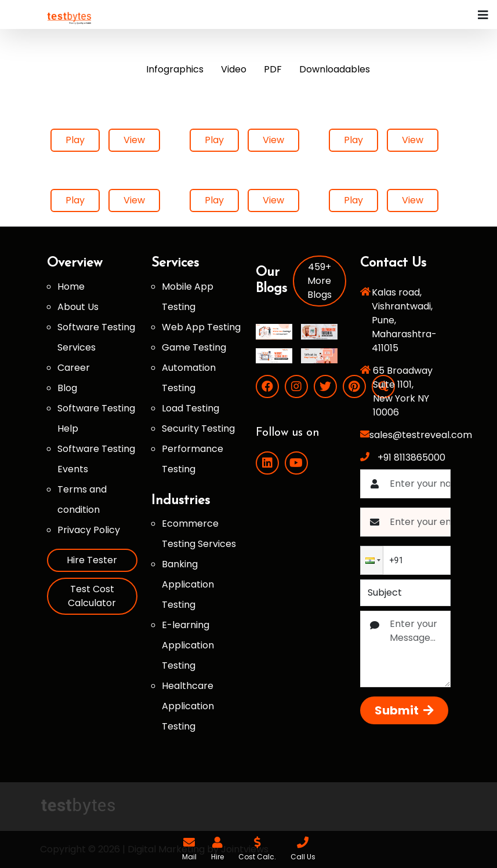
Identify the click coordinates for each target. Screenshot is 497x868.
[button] (372, 560)
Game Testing (194, 347)
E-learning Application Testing (188, 645)
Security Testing (198, 428)
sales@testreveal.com (421, 435)
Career (74, 368)
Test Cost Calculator (92, 596)
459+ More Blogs (320, 281)
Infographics (175, 69)
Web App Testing (201, 327)
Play (75, 140)
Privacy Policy (89, 530)
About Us (78, 307)
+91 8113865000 (411, 457)
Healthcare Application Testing (188, 706)
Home (71, 287)
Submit (404, 710)
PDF (273, 69)
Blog (67, 388)
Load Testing (191, 408)
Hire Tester (92, 560)
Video (234, 69)
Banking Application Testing (188, 584)
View (134, 140)
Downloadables (335, 69)
